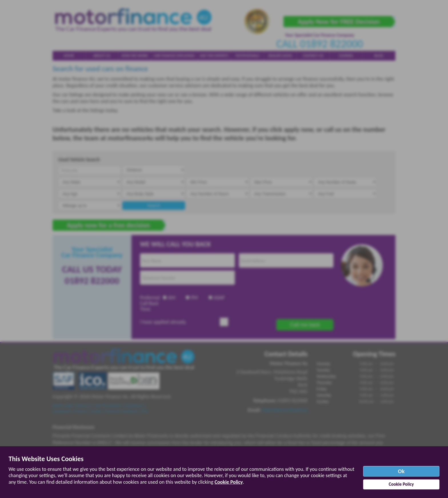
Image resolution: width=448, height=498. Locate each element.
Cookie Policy (229, 482)
